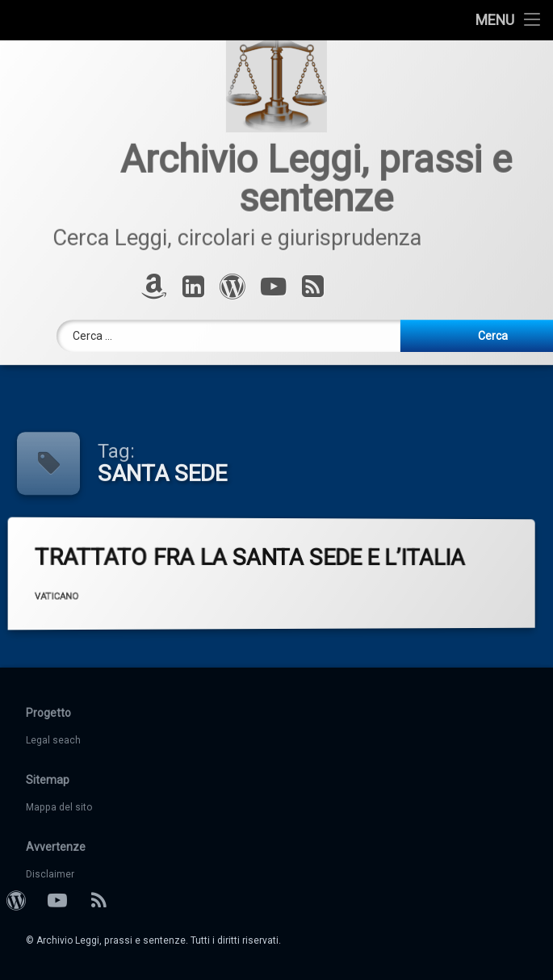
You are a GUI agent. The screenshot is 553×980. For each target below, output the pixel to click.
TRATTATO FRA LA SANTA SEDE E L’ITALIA (293, 554)
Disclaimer (50, 874)
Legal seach (53, 740)
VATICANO (104, 593)
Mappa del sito (59, 807)
